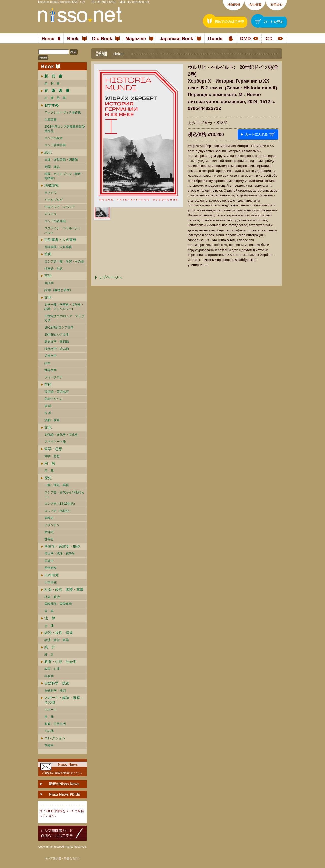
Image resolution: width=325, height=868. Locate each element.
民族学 (49, 561)
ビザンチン (52, 525)
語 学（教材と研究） (59, 290)
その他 (49, 731)
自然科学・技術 (57, 683)
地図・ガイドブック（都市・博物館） (64, 176)
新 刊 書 (52, 84)
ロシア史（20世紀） (58, 511)
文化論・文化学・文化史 (61, 435)
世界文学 (51, 370)
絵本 (47, 363)
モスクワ (51, 193)
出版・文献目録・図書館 (61, 160)
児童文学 (51, 356)
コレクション (55, 738)
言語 (48, 276)
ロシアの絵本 (54, 138)
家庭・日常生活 (55, 724)
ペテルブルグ (54, 200)
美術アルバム (54, 399)
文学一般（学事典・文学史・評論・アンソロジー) (64, 307)
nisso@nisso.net (138, 2)
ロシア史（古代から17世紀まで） (64, 494)
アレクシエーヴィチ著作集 (63, 112)
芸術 (48, 384)
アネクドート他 (55, 442)
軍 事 (49, 611)
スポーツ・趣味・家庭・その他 (64, 700)
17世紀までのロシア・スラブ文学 (64, 318)
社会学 (49, 676)
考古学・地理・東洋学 (60, 554)
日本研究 (52, 575)
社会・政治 (52, 597)
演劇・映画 (52, 420)
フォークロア (54, 377)
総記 (48, 152)
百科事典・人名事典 (60, 240)
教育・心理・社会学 (60, 662)
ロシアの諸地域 (55, 221)
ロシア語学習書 (55, 145)
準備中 (49, 745)
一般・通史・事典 (57, 485)
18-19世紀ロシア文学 (59, 327)
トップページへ (108, 277)
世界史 (49, 539)
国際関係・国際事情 (58, 604)
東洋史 (49, 532)
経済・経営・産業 (59, 633)
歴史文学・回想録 (57, 342)
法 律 (50, 618)
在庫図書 (51, 120)
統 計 (50, 647)
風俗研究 (51, 568)
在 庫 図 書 (55, 98)
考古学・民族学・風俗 (62, 546)
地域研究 (52, 185)
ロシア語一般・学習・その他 (64, 261)
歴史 (48, 478)
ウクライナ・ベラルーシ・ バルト (63, 230)
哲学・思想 (53, 449)
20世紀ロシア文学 (57, 335)
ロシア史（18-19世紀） (61, 504)
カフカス (51, 214)
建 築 (48, 406)
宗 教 (50, 463)
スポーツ (51, 710)
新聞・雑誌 (52, 167)
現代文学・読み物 (57, 349)
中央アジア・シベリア (60, 207)
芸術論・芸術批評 (57, 392)
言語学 (49, 283)
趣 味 (49, 717)
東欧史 (49, 518)
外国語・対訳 (54, 269)
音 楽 (48, 413)
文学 (48, 297)
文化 (48, 427)
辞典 (48, 254)
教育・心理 (52, 669)
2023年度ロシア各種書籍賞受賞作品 (65, 129)
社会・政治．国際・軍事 (64, 589)
